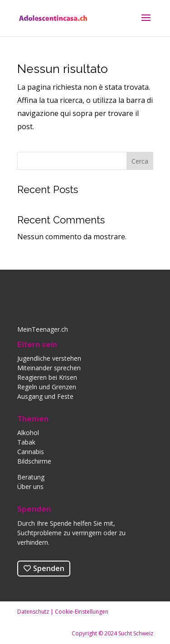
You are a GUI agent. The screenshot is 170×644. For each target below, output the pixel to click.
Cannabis (31, 452)
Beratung (31, 477)
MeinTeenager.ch (43, 329)
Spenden (34, 509)
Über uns (30, 487)
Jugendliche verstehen (49, 358)
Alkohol (28, 433)
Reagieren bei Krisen (47, 377)
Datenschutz (33, 612)
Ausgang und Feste (45, 396)
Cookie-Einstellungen (82, 612)
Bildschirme (34, 461)
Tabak (26, 442)
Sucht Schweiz (136, 633)
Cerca (140, 161)
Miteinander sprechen (49, 368)
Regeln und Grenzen (47, 387)
